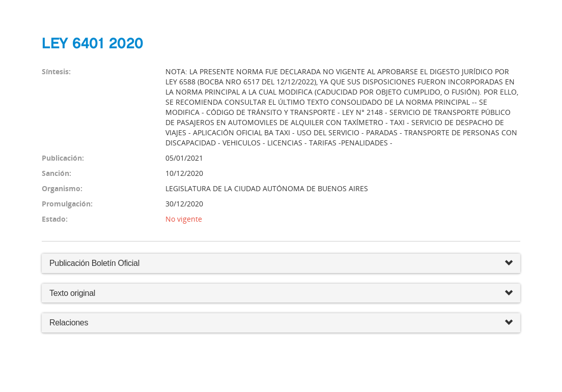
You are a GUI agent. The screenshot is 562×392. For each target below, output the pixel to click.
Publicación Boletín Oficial (94, 263)
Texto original (72, 293)
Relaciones (281, 323)
